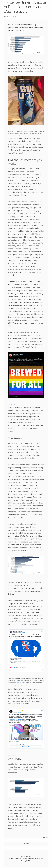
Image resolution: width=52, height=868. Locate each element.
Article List (26, 844)
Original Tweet (12, 404)
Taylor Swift (20, 682)
